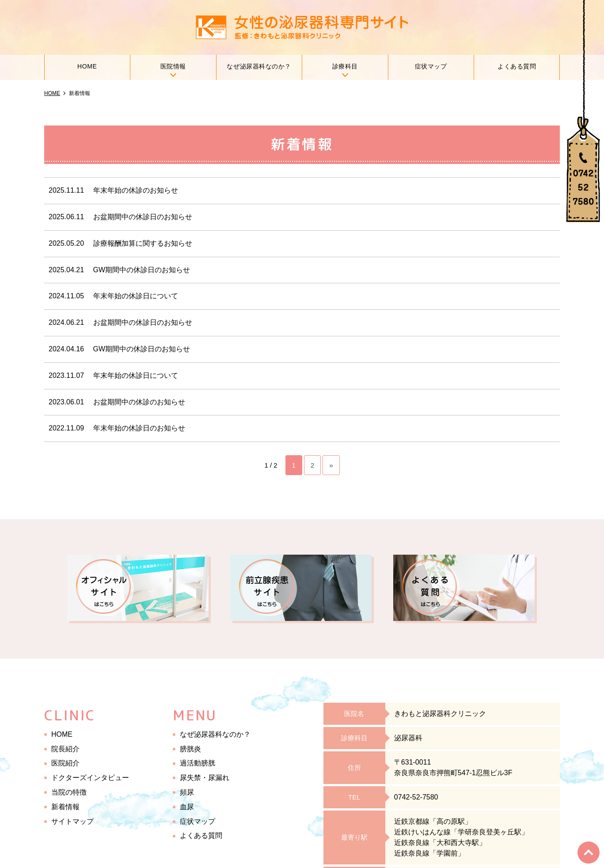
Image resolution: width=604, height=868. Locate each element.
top (589, 853)
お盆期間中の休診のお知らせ (139, 402)
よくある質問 (517, 67)
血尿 (187, 807)
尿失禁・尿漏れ (205, 778)
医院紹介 (65, 763)
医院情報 (173, 67)
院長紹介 (65, 748)
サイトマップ (72, 821)
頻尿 (187, 792)
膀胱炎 (190, 748)
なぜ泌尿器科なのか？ (259, 67)
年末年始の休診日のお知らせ (139, 428)
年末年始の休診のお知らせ (136, 190)
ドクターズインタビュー (90, 778)
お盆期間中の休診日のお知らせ (143, 217)
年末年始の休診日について (136, 296)
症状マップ (431, 67)
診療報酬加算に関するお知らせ (143, 243)
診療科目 (345, 67)
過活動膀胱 (198, 763)
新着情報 (65, 807)
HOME (87, 67)
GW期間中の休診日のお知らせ (142, 269)
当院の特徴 (69, 792)
